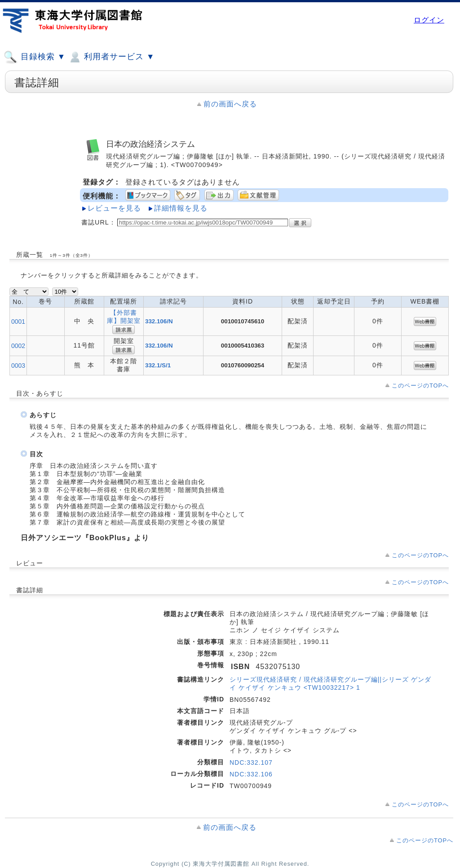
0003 (18, 366)
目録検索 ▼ (35, 57)
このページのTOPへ (420, 386)
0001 (18, 322)
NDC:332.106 (251, 774)
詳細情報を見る (181, 208)
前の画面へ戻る (230, 104)
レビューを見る (114, 208)
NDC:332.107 (251, 762)
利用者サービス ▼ (111, 57)
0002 (18, 346)
